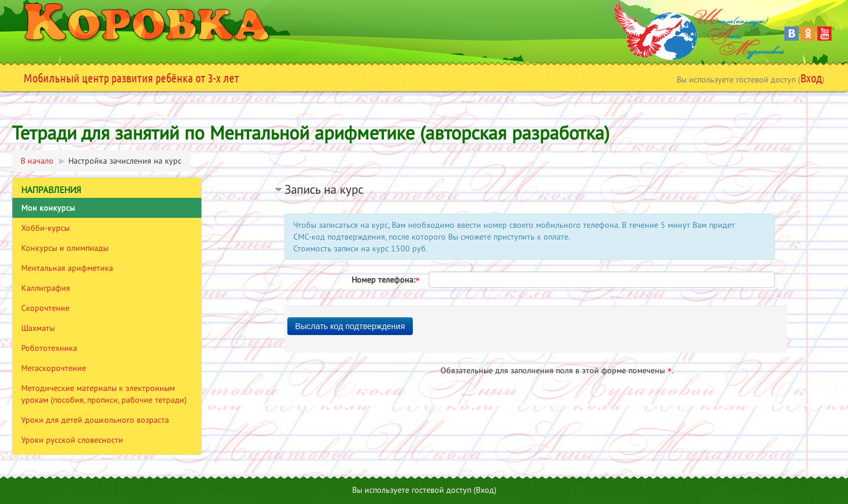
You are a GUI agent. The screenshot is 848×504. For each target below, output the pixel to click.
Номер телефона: (386, 280)
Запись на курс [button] (324, 189)
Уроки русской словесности (72, 440)
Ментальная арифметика (67, 268)
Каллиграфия (46, 288)
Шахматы (38, 328)
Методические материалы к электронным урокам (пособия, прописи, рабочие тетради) (104, 394)
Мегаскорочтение (54, 368)
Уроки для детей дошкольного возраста (95, 420)
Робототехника (49, 348)
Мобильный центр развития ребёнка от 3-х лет (131, 78)
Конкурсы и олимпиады (65, 248)
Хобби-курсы (45, 228)
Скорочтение (45, 308)
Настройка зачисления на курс (125, 161)
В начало (37, 161)
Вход (811, 78)
